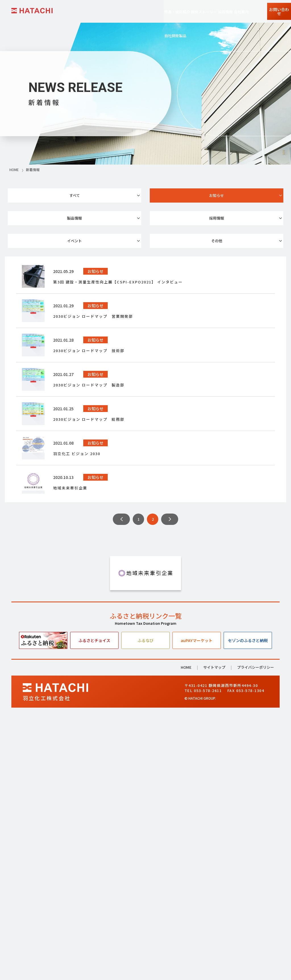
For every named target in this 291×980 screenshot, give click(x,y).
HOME (186, 929)
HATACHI (32, 11)
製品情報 (240, 197)
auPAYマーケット (197, 901)
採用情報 (51, 217)
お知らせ (145, 197)
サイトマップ (214, 929)
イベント (145, 217)
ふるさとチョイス (94, 901)
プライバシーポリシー (255, 928)
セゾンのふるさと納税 (248, 901)
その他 (240, 217)
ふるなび (145, 901)
